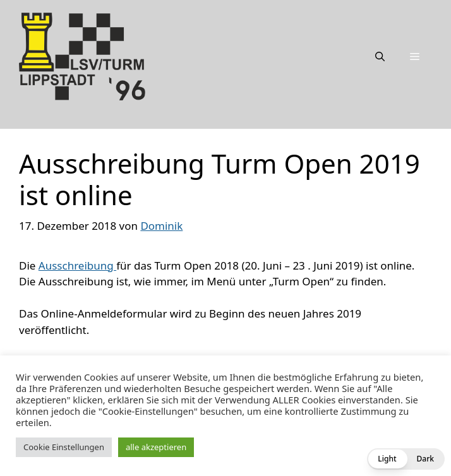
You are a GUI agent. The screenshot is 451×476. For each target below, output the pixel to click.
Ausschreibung (77, 265)
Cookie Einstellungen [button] (64, 447)
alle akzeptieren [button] (156, 447)
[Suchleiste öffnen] (380, 56)
